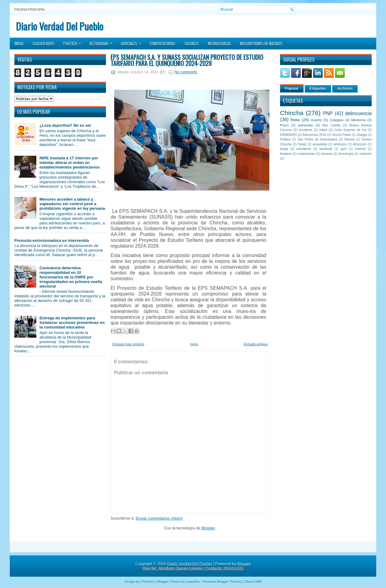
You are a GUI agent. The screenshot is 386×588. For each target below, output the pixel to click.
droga (284, 149)
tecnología (346, 154)
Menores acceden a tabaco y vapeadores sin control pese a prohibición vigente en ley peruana (72, 204)
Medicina (358, 120)
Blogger (208, 528)
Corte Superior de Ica (350, 130)
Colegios (336, 120)
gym (344, 149)
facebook (326, 149)
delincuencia (358, 113)
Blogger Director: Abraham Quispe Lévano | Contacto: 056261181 (197, 566)
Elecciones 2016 (315, 135)
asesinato (305, 125)
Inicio (19, 43)
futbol (323, 130)
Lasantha (193, 582)
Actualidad (103, 42)
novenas (327, 154)
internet (360, 149)
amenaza (340, 144)
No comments (186, 72)
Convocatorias (162, 43)
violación (366, 154)
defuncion (360, 144)
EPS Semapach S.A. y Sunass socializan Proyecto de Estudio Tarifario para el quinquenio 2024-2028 (187, 60)
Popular (292, 89)
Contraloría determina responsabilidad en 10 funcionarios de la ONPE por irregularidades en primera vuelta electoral (71, 277)
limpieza (286, 154)
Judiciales (133, 42)
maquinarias (306, 154)
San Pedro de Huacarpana (317, 139)
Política (74, 42)
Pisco (284, 125)
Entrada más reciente (128, 344)
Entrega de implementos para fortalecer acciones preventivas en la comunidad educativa (72, 323)
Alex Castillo (332, 125)
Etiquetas (318, 89)
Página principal (30, 9)
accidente (306, 130)
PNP (328, 113)
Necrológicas (219, 43)
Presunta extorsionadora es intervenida (52, 240)
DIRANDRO (288, 135)
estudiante (304, 149)
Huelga (362, 135)
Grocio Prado (341, 135)
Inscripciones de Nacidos (261, 43)
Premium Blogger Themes (222, 582)
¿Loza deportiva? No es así (65, 125)
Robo (295, 120)
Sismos (349, 139)
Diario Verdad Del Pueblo (60, 26)
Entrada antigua (256, 344)
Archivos (345, 89)
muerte (316, 120)
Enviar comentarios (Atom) (159, 518)
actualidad (320, 144)
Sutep (302, 144)
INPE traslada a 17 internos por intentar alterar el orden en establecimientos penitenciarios (69, 163)
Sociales (192, 43)
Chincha (292, 113)
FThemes (147, 582)
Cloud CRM (253, 582)
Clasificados (43, 43)
